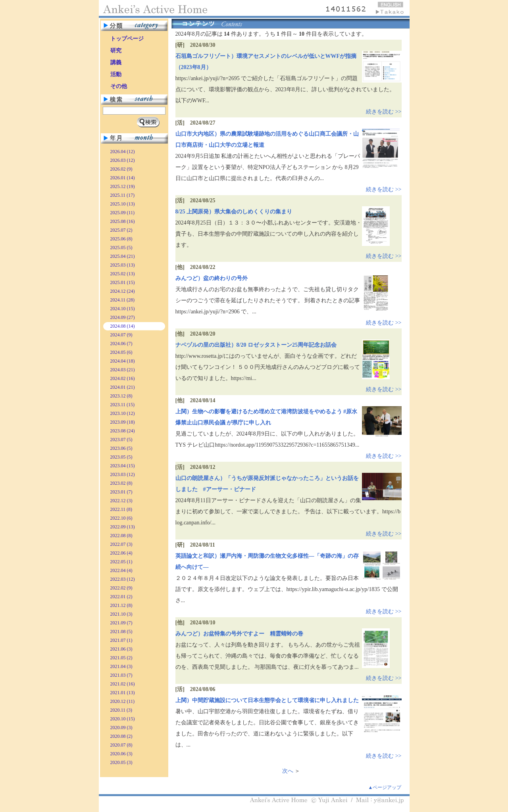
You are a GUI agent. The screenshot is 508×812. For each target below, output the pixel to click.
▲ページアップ (385, 787)
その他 (119, 86)
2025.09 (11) (123, 213)
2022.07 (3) (121, 544)
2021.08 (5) (121, 632)
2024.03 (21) (123, 370)
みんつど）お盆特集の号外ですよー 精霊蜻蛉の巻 (239, 634)
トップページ (127, 39)
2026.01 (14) (123, 178)
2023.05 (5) (121, 457)
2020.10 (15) (123, 719)
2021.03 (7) (121, 675)
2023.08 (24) (123, 431)
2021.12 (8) (121, 605)
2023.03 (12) (123, 474)
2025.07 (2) (121, 230)
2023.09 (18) (123, 422)
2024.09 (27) (123, 317)
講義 (116, 62)
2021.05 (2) (121, 658)
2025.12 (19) (123, 186)
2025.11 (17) (123, 195)
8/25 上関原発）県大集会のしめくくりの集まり (234, 212)
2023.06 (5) (121, 448)
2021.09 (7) (121, 623)
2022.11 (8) (121, 509)
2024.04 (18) (123, 361)
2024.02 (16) (123, 378)
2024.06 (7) (121, 344)
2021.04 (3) (121, 666)
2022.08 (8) (121, 536)
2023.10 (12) (123, 413)
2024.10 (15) (123, 309)
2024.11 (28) (123, 300)
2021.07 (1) (121, 640)
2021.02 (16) (123, 684)
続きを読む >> (384, 112)
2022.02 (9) (121, 588)
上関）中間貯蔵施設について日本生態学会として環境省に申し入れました (267, 700)
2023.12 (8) (121, 396)
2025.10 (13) (123, 204)
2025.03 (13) (123, 265)
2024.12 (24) (123, 291)
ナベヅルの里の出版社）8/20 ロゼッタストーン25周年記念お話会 (256, 345)
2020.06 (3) (121, 754)
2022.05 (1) (121, 562)
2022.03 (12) (123, 579)
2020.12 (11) (123, 701)
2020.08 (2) (121, 736)
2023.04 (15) (123, 466)
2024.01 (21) (123, 387)
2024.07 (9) (121, 335)
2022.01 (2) (121, 597)
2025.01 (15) (123, 282)
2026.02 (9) (121, 169)
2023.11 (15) (123, 405)
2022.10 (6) (121, 518)
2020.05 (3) (121, 762)
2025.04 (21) (123, 256)
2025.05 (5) (121, 248)
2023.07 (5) (121, 440)
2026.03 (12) (123, 160)
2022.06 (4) (121, 553)
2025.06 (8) (121, 239)
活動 (116, 74)
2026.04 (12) (123, 152)
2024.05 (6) (121, 352)
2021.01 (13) (123, 693)
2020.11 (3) (121, 710)
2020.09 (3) (121, 728)
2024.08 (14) (123, 326)
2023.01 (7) (121, 492)
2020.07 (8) (121, 745)
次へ (288, 771)
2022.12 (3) (121, 501)
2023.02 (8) (121, 483)
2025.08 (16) (123, 221)
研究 (116, 51)
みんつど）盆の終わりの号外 (212, 278)
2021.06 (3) (121, 649)
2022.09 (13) (123, 527)
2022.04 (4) (121, 570)
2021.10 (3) (121, 614)
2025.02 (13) (123, 274)
